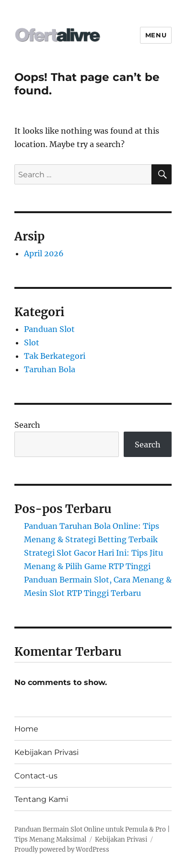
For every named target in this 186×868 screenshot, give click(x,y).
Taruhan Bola (50, 369)
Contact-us (36, 776)
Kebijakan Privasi (46, 752)
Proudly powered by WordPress (62, 850)
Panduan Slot (49, 329)
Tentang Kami (41, 799)
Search (27, 425)
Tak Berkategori (55, 356)
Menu (156, 35)
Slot (32, 343)
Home (26, 729)
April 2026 (44, 253)
